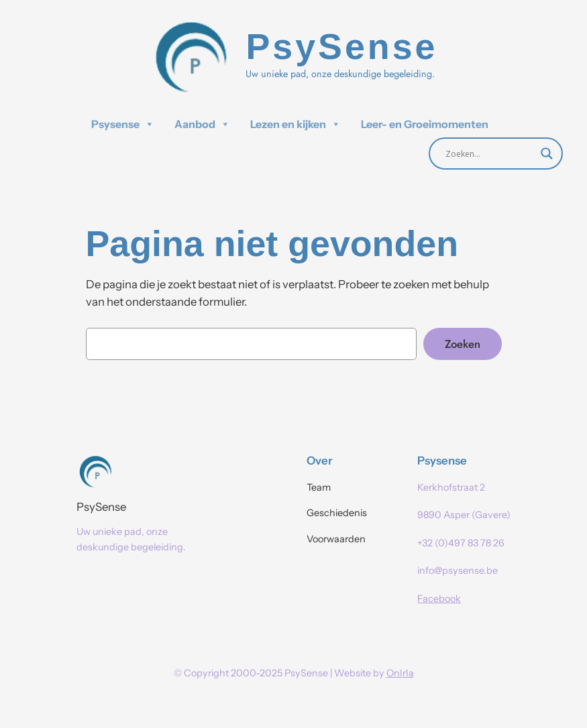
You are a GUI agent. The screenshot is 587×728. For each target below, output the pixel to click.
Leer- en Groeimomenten (425, 124)
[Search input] (490, 154)
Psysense (123, 124)
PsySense (101, 507)
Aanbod (202, 124)
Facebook (439, 599)
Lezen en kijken (296, 124)
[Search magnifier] (547, 154)
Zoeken (463, 344)
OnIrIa (400, 673)
